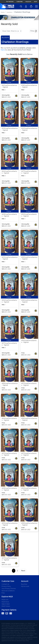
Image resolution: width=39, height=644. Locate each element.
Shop (35, 2)
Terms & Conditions (8, 591)
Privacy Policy (6, 586)
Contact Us (5, 584)
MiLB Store (5, 602)
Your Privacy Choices (9, 588)
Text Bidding (10, 2)
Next (23, 571)
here (3, 50)
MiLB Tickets (6, 606)
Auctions (9, 12)
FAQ (3, 593)
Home (3, 12)
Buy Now (24, 584)
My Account (25, 586)
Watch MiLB (6, 604)
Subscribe (20, 2)
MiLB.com (28, 2)
